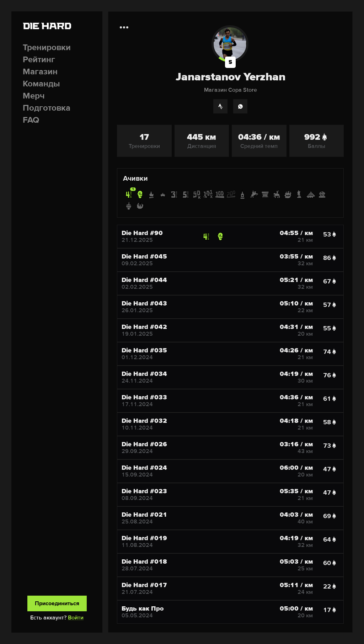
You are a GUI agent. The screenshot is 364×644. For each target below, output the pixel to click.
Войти (76, 618)
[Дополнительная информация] (124, 27)
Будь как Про (143, 608)
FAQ (31, 120)
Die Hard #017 (144, 585)
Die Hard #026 (144, 444)
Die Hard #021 (144, 515)
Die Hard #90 (142, 233)
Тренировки (47, 47)
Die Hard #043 (144, 303)
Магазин (40, 72)
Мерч (34, 96)
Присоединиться (57, 603)
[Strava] (220, 106)
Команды (41, 84)
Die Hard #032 (144, 421)
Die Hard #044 (144, 280)
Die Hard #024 (144, 468)
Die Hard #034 (144, 374)
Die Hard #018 (144, 561)
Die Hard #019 (144, 538)
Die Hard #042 (144, 327)
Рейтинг (39, 60)
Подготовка (47, 108)
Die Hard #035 (144, 350)
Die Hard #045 (144, 256)
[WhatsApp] (240, 106)
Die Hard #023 (144, 491)
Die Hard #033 (144, 397)
